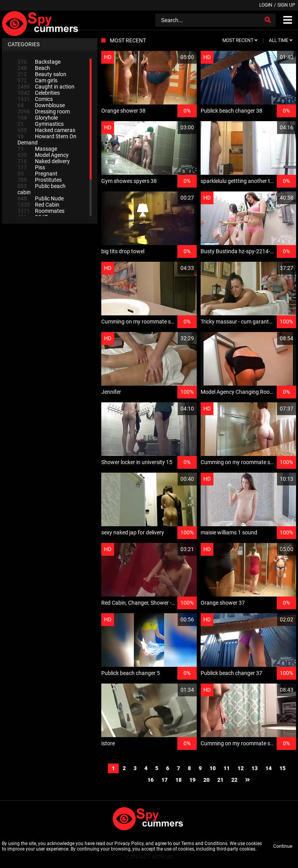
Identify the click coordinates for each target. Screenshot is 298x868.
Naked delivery (44, 161)
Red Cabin (38, 205)
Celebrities (39, 93)
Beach (34, 68)
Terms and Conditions (204, 844)
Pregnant (37, 174)
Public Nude (41, 198)
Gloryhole (38, 118)
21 (220, 780)
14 (269, 768)
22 (234, 780)
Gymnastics (41, 124)
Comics (35, 99)
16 (151, 780)
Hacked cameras (46, 130)
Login (266, 5)
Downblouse (41, 105)
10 (213, 768)
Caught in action (46, 87)
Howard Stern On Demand (47, 139)
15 (282, 768)
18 (178, 780)
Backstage (39, 62)
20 (206, 780)
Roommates (41, 211)
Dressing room (44, 111)
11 (227, 768)
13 (255, 768)
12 (241, 768)
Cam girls (37, 80)
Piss (31, 167)
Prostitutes (40, 180)
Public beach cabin (42, 189)
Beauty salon (42, 74)
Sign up (286, 5)
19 (192, 780)
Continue (283, 846)
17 (165, 780)
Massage (37, 149)
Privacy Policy (129, 844)
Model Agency (43, 155)
